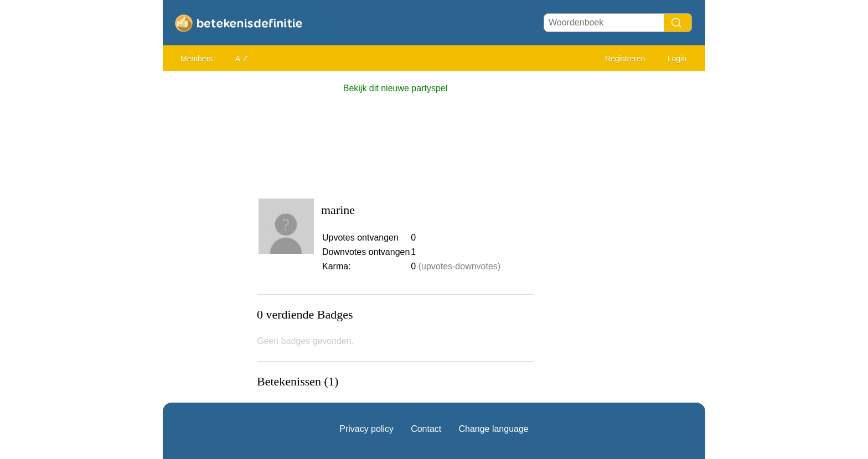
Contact (426, 429)
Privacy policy (366, 429)
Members (197, 59)
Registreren (625, 59)
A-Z (242, 59)
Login (677, 59)
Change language (493, 429)
